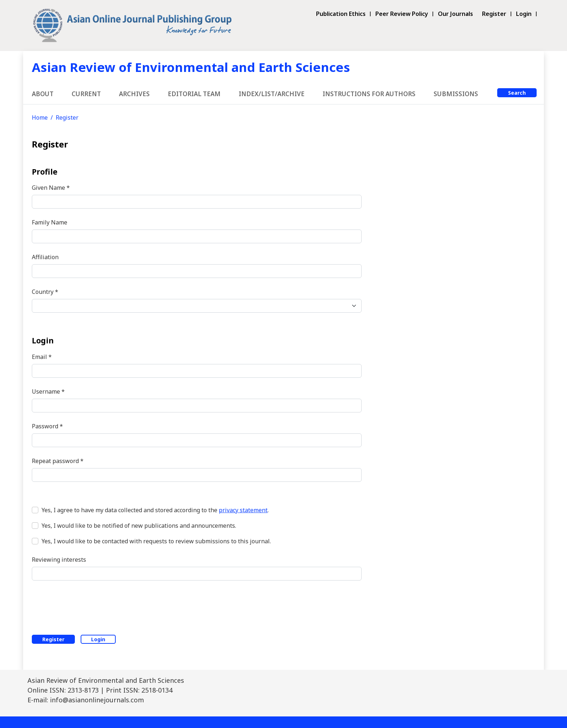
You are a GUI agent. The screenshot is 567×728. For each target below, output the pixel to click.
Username (48, 391)
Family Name (50, 222)
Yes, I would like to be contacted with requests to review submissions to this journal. (156, 541)
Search (517, 93)
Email (42, 357)
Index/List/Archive (272, 94)
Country (45, 292)
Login (524, 14)
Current (86, 94)
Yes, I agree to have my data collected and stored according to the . (155, 510)
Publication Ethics (341, 14)
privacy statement (243, 510)
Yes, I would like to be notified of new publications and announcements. (139, 526)
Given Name (51, 187)
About (43, 94)
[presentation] (87, 606)
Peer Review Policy (402, 14)
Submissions (456, 94)
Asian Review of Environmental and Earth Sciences (191, 67)
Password (47, 426)
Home (40, 117)
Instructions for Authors (369, 94)
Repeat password (58, 461)
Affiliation (45, 257)
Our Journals (455, 14)
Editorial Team (194, 94)
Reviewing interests (59, 560)
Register (494, 14)
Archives (134, 94)
